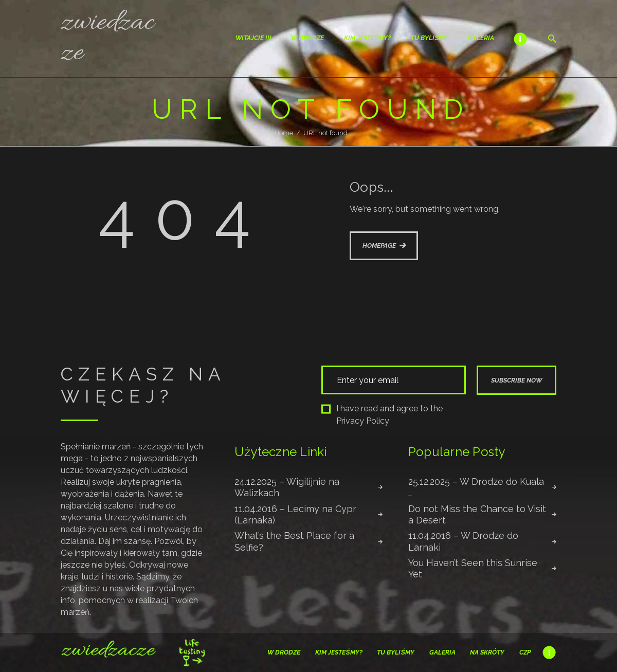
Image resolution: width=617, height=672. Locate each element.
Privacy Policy (363, 421)
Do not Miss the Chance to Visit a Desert (477, 514)
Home (284, 133)
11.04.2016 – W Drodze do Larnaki (463, 541)
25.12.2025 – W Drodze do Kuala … (476, 487)
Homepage (379, 246)
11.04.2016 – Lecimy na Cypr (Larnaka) (295, 514)
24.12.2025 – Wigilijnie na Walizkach (287, 487)
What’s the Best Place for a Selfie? (294, 541)
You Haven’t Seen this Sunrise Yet (473, 568)
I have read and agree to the (382, 415)
